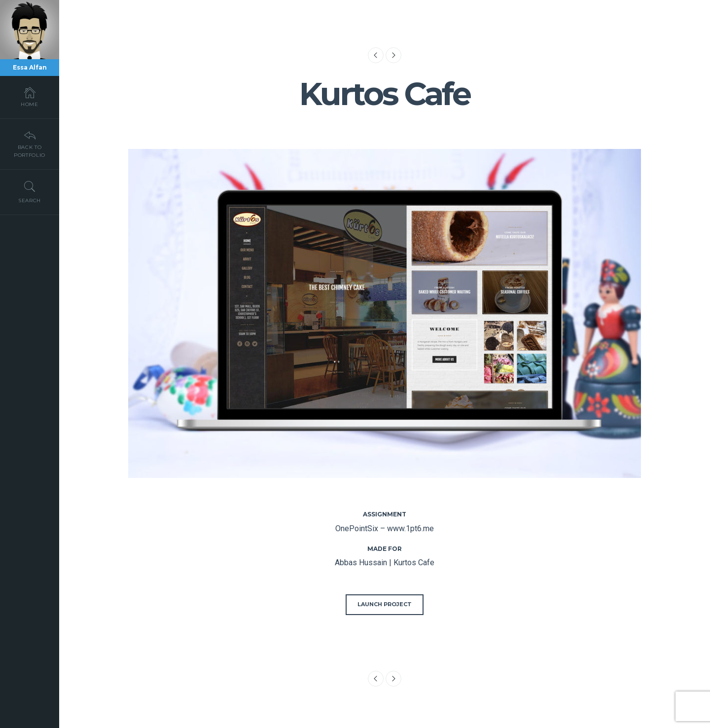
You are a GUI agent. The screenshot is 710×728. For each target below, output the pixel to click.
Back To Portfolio (30, 144)
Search (30, 192)
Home (30, 97)
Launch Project (385, 604)
